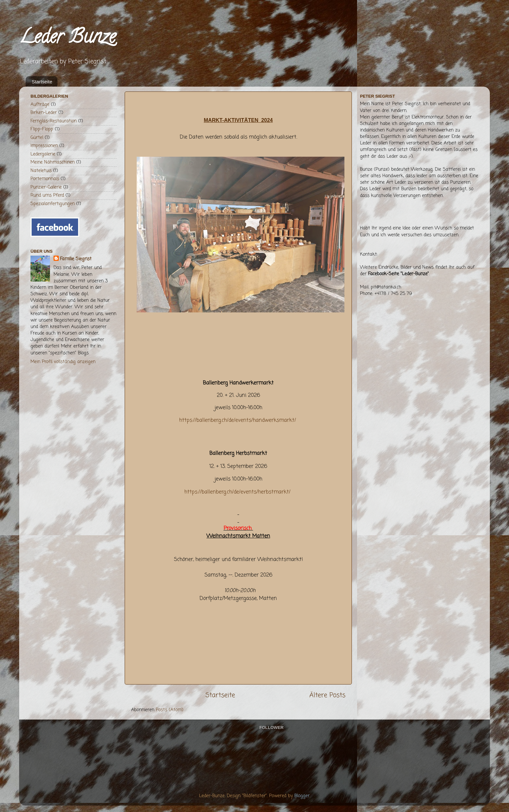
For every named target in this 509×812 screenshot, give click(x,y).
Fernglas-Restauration (54, 121)
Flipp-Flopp (42, 129)
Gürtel (37, 138)
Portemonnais (45, 179)
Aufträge (40, 104)
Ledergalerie (43, 154)
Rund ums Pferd (47, 195)
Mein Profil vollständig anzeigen (63, 362)
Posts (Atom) (170, 710)
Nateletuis (41, 171)
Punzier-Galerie (46, 187)
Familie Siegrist (76, 259)
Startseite (42, 82)
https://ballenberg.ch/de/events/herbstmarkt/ (237, 492)
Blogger (302, 796)
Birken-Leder (44, 113)
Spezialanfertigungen (53, 204)
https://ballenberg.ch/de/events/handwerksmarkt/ (238, 420)
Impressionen (44, 146)
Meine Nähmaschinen (53, 162)
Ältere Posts (327, 695)
